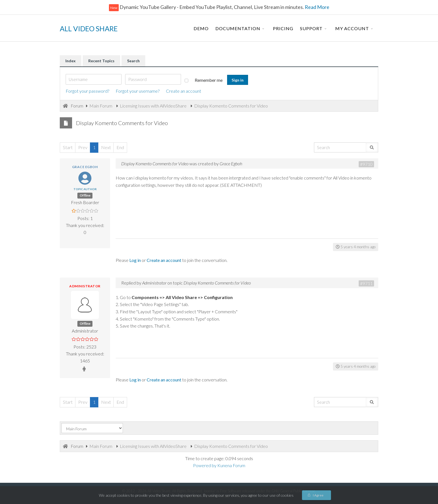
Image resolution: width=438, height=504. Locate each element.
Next (106, 147)
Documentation (238, 28)
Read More (317, 7)
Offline (85, 195)
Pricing (283, 28)
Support (311, 28)
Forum (77, 106)
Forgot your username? (138, 91)
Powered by (205, 465)
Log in (135, 260)
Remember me (204, 80)
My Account (352, 28)
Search (133, 61)
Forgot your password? (87, 91)
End (120, 147)
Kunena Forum (231, 465)
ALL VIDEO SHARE (89, 28)
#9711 (366, 283)
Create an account (184, 91)
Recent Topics (101, 61)
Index (71, 61)
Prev (83, 147)
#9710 (366, 164)
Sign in (238, 80)
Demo (201, 28)
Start (68, 147)
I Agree (318, 495)
